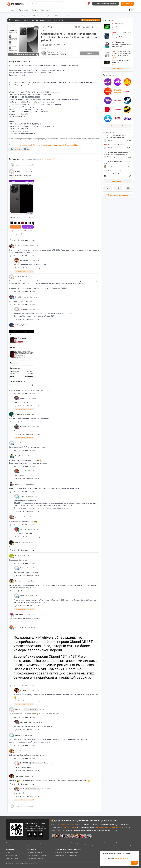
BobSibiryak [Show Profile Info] (19, 581)
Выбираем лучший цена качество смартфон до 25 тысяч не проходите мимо (116, 172)
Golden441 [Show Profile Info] (19, 414)
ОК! (134, 863)
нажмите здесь (123, 858)
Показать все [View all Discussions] (117, 181)
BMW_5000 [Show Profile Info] (19, 709)
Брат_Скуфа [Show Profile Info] (19, 614)
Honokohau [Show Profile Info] (24, 690)
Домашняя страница (14, 16)
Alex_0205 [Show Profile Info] (19, 542)
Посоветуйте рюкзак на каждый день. (117, 163)
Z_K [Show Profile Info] (16, 556)
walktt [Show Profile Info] (22, 789)
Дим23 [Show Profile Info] (17, 277)
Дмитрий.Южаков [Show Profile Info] (21, 246)
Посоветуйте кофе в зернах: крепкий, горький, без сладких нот (116, 153)
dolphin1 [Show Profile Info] (18, 443)
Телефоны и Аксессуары (42, 145)
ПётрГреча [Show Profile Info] (24, 309)
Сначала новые (48, 159)
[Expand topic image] (37, 55)
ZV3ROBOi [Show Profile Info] (24, 427)
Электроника (26, 145)
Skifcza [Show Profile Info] (23, 568)
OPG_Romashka (53, 54)
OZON (44, 49)
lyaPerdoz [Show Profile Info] (18, 517)
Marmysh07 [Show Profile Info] (24, 260)
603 (86, 27)
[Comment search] (97, 159)
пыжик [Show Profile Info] (17, 751)
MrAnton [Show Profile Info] (18, 171)
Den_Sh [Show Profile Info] (18, 456)
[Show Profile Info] (11, 171)
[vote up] (52, 27)
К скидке (90, 53)
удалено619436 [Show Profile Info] (26, 722)
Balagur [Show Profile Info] (23, 496)
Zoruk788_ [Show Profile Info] (19, 484)
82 (77, 27)
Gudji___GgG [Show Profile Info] (20, 325)
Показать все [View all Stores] (118, 126)
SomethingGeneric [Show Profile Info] (21, 297)
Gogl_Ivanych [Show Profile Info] (20, 627)
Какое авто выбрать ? (114, 145)
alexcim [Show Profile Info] (23, 398)
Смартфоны (58, 145)
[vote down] (43, 27)
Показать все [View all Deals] (117, 68)
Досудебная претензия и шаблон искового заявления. (116, 136)
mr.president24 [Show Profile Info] (25, 471)
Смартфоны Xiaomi (72, 145)
